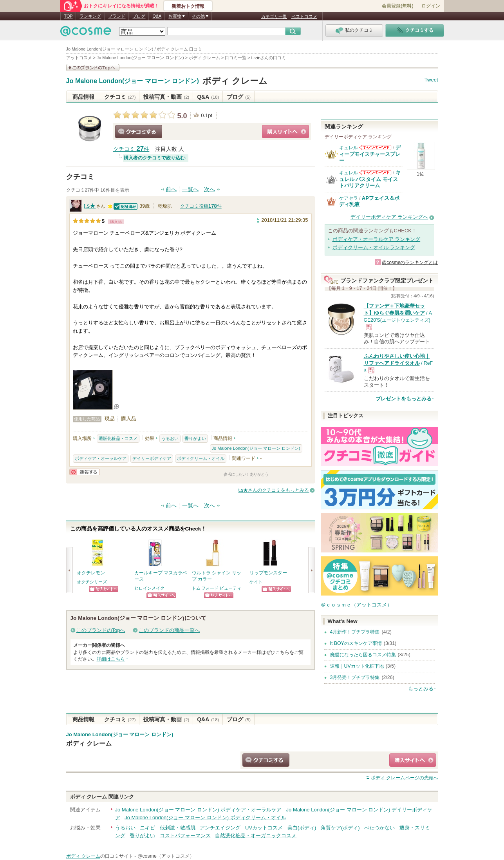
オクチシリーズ (92, 582)
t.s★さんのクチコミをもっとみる (274, 490)
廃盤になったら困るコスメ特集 (363, 655)
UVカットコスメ (264, 828)
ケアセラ (349, 198)
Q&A (157, 16)
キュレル (349, 148)
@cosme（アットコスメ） (166, 856)
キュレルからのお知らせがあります (375, 148)
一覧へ (190, 189)
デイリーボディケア (152, 458)
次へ (210, 189)
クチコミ (120, 97)
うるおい (170, 438)
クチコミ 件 (131, 149)
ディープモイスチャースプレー (370, 154)
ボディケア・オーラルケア (101, 458)
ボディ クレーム (235, 81)
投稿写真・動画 (166, 97)
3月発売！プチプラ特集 (355, 677)
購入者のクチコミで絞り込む (154, 158)
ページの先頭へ (404, 778)
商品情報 (83, 97)
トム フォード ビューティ (217, 588)
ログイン (431, 6)
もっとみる (421, 689)
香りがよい (195, 438)
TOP (69, 16)
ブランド (117, 16)
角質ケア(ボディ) (340, 828)
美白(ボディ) (302, 828)
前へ (171, 189)
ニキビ (147, 828)
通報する (85, 472)
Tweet (431, 80)
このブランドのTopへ (101, 630)
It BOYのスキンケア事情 (356, 643)
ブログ (139, 16)
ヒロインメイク (149, 588)
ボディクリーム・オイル (201, 458)
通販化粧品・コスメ (118, 438)
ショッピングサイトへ (285, 132)
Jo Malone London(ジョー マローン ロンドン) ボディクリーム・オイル (205, 817)
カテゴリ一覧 (274, 16)
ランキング (90, 16)
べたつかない (379, 828)
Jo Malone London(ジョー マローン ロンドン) (133, 81)
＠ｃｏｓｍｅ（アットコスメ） (356, 605)
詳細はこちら (111, 659)
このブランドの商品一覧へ (169, 630)
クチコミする (139, 132)
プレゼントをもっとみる (404, 399)
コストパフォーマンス (185, 836)
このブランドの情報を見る (93, 68)
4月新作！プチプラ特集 (355, 632)
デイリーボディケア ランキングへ (389, 217)
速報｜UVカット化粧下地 (357, 666)
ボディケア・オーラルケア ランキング (377, 239)
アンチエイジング (220, 828)
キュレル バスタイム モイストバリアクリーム (370, 179)
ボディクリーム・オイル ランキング (374, 247)
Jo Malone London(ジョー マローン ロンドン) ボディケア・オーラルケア (198, 810)
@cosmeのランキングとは (410, 263)
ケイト (256, 582)
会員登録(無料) (397, 6)
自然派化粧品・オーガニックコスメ (256, 836)
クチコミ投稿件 (201, 206)
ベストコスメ (304, 16)
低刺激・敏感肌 (178, 828)
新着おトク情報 (188, 6)
